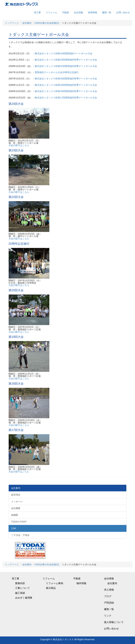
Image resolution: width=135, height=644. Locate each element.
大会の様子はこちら (19, 145)
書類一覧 (107, 12)
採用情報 (93, 12)
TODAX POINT (19, 522)
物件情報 (81, 583)
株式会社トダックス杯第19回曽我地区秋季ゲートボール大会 (66, 85)
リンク (108, 616)
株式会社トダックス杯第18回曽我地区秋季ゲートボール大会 (66, 91)
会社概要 (16, 508)
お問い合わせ (123, 12)
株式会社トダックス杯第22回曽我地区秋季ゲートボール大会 (66, 66)
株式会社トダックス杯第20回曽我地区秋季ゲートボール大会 (66, 79)
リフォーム (51, 12)
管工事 (37, 12)
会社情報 (78, 12)
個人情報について (114, 622)
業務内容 (20, 583)
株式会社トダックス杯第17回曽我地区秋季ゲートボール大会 (66, 98)
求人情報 (109, 590)
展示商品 (51, 588)
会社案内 (27, 23)
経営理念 (16, 495)
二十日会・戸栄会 (20, 535)
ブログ (108, 596)
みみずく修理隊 (24, 598)
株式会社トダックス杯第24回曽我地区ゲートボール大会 (64, 53)
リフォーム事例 (54, 583)
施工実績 (20, 593)
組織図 (15, 515)
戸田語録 (109, 603)
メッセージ (17, 501)
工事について (22, 588)
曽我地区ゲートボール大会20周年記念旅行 (57, 72)
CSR (14, 528)
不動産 (66, 12)
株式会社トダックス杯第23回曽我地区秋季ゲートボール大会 (66, 60)
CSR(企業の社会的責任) (47, 23)
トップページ (12, 23)
